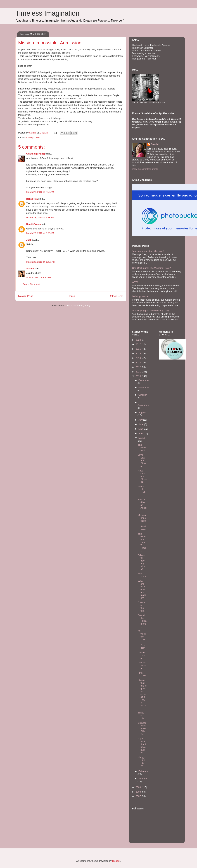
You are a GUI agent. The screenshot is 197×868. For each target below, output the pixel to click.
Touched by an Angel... (142, 505)
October (143, 395)
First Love (142, 674)
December (144, 380)
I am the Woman (142, 665)
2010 (139, 376)
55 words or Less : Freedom (142, 640)
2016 (139, 349)
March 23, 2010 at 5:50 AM (40, 233)
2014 (139, 358)
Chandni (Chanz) (36, 154)
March (142, 438)
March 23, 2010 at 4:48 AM (40, 217)
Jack (29, 240)
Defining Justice (140, 296)
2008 (139, 792)
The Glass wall (142, 448)
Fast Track (142, 575)
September (143, 405)
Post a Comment (31, 284)
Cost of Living (142, 655)
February (143, 771)
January (143, 779)
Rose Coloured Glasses (142, 476)
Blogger (116, 861)
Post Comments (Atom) (78, 306)
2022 (139, 340)
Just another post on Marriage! (148, 251)
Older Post (117, 296)
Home (71, 296)
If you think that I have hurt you (142, 746)
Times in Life (141, 715)
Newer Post (26, 296)
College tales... (34, 138)
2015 (139, 354)
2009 (139, 787)
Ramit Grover (34, 224)
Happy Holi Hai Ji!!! (141, 761)
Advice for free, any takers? (142, 562)
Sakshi (155, 144)
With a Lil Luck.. (142, 491)
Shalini (30, 269)
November (144, 387)
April (141, 433)
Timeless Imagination (48, 13)
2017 (139, 344)
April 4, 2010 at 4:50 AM (39, 278)
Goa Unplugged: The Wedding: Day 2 (151, 268)
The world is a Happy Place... (142, 542)
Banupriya (32, 199)
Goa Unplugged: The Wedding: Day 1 (151, 311)
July (141, 420)
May (141, 429)
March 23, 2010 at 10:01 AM (41, 262)
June (141, 424)
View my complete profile (145, 169)
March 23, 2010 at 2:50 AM (40, 192)
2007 (139, 796)
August (142, 412)
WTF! (135, 282)
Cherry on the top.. (141, 607)
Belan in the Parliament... (142, 621)
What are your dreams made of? (142, 589)
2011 (139, 372)
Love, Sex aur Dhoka (142, 460)
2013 (139, 362)
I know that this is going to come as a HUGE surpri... (142, 694)
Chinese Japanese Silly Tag (142, 728)
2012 (139, 367)
